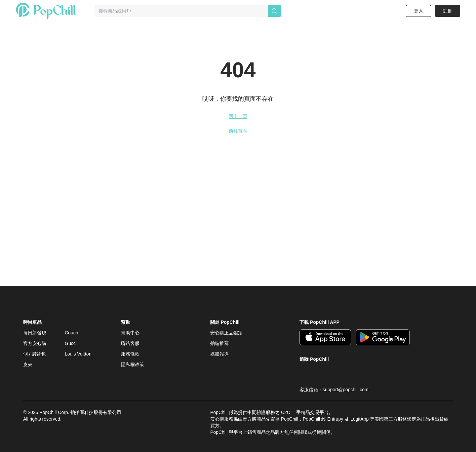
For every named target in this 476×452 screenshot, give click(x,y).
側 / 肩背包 (34, 354)
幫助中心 (130, 333)
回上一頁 (238, 116)
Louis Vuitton (78, 354)
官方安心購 (35, 343)
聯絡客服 (130, 343)
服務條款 (130, 354)
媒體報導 (219, 354)
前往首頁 (238, 131)
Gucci (71, 343)
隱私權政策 (133, 364)
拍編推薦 (219, 343)
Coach (71, 333)
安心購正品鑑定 (226, 333)
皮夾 (28, 364)
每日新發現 (35, 333)
